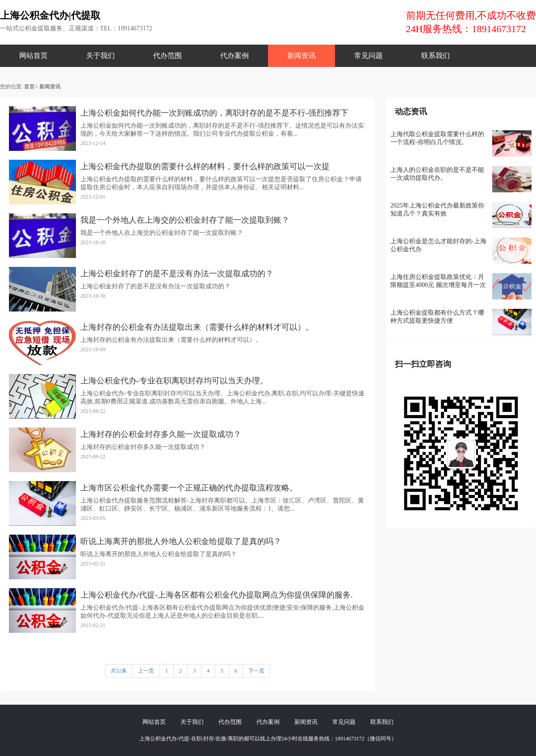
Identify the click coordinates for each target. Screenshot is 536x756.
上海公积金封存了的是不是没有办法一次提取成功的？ (177, 274)
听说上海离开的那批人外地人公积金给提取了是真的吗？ (181, 541)
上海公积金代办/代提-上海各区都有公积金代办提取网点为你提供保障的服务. (217, 595)
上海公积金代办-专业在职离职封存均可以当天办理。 (174, 381)
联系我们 (435, 56)
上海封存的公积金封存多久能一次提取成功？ (161, 434)
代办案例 (234, 56)
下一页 (256, 671)
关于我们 (100, 56)
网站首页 (33, 56)
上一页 (146, 671)
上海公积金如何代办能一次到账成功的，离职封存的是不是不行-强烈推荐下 (214, 113)
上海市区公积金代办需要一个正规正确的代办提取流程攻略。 (189, 488)
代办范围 (167, 56)
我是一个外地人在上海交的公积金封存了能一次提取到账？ (185, 220)
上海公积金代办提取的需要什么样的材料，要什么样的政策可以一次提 (205, 166)
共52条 (119, 671)
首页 (29, 87)
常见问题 (368, 56)
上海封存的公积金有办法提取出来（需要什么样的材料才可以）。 (197, 327)
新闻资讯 (301, 56)
